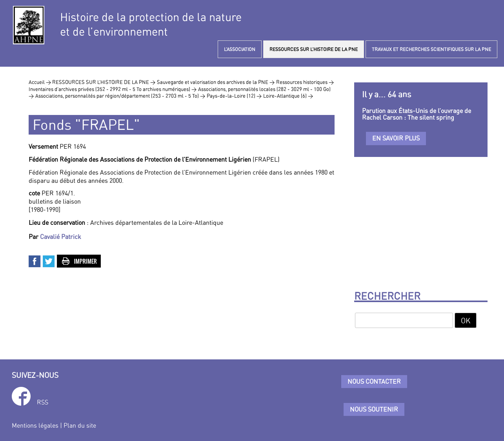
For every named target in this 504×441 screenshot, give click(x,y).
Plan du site (80, 425)
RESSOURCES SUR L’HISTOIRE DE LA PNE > (104, 82)
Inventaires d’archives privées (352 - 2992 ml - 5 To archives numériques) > (113, 89)
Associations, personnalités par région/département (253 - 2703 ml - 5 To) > (120, 96)
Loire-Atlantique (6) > (288, 96)
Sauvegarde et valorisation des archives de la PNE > (216, 82)
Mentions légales (35, 425)
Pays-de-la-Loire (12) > (234, 96)
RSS (43, 402)
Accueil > (40, 82)
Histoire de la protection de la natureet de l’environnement (151, 24)
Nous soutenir (374, 409)
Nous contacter (374, 381)
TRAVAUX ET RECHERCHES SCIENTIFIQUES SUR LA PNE (431, 49)
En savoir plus (396, 138)
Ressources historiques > (305, 82)
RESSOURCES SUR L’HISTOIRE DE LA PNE (314, 49)
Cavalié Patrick (61, 237)
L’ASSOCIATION (240, 49)
